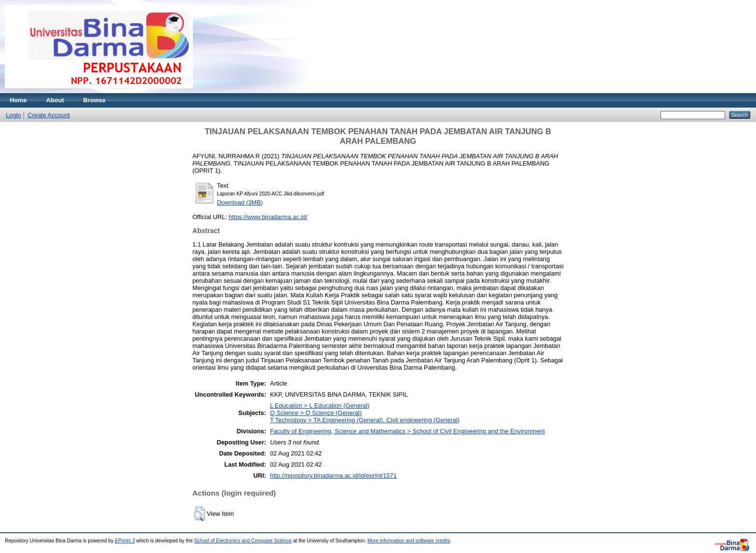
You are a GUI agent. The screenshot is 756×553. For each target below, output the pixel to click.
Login (13, 115)
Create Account (49, 115)
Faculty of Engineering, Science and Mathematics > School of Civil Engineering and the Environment (407, 431)
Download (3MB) (240, 202)
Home (18, 100)
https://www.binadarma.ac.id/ (268, 217)
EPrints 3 (125, 541)
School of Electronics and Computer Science (243, 541)
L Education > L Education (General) (320, 406)
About (55, 100)
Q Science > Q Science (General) (316, 413)
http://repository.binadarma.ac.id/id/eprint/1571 (333, 476)
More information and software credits (409, 541)
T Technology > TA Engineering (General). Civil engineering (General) (365, 420)
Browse (94, 100)
